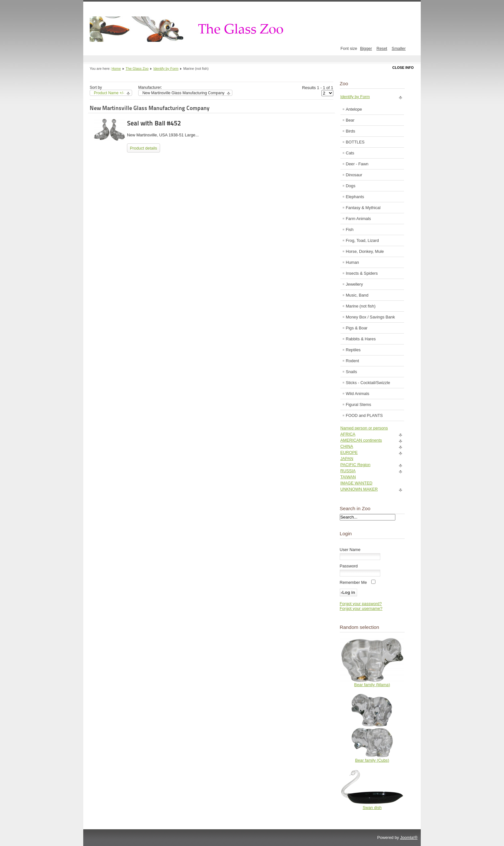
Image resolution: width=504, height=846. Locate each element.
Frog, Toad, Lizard (362, 240)
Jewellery (354, 284)
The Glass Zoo (137, 69)
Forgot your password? (361, 604)
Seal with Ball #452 (154, 123)
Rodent (352, 361)
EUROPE (349, 452)
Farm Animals (358, 219)
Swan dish (372, 808)
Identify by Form (166, 69)
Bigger (366, 48)
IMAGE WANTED (356, 483)
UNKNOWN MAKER (359, 489)
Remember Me (353, 582)
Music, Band (357, 295)
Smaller (399, 48)
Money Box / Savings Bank (370, 317)
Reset (382, 48)
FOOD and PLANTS (364, 415)
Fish (350, 230)
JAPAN (347, 459)
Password (349, 566)
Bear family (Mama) (372, 685)
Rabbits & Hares (361, 339)
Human (352, 262)
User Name (350, 550)
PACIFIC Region (355, 465)
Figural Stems (359, 405)
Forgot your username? (361, 608)
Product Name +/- (109, 93)
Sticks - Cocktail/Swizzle (368, 383)
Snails (351, 372)
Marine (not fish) (361, 306)
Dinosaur (354, 175)
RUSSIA (348, 471)
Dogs (351, 186)
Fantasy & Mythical (363, 208)
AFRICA (348, 434)
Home (116, 69)
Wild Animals (358, 394)
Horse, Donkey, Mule (365, 251)
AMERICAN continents (361, 440)
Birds (351, 131)
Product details (144, 148)
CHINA (347, 446)
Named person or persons (364, 428)
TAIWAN (348, 477)
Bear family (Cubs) (372, 760)
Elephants (355, 197)
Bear (350, 120)
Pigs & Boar (357, 328)
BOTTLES (355, 142)
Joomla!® (409, 837)
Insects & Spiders (362, 273)
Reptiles (353, 350)
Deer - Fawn (357, 164)
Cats (350, 153)
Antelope (354, 109)
